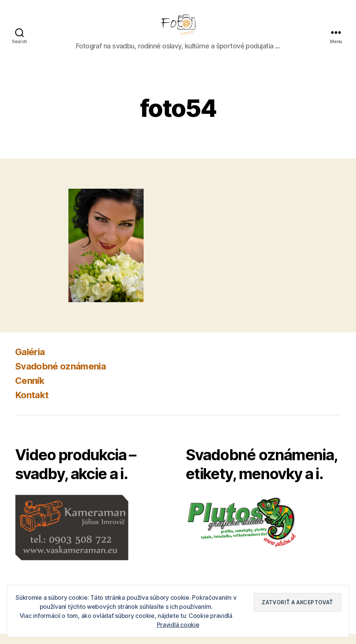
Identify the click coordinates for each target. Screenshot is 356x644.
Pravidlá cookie (178, 625)
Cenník (30, 391)
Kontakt (32, 405)
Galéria (30, 362)
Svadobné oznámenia (60, 376)
